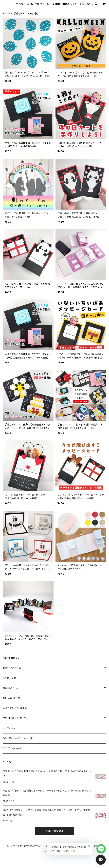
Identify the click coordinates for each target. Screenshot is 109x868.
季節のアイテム (11, 688)
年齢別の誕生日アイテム (15, 718)
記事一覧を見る (54, 831)
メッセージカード (12, 678)
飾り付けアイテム (12, 668)
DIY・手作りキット (12, 748)
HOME (6, 13)
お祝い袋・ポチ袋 (11, 698)
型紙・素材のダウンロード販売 (18, 738)
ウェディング (9, 728)
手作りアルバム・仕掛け (15, 708)
